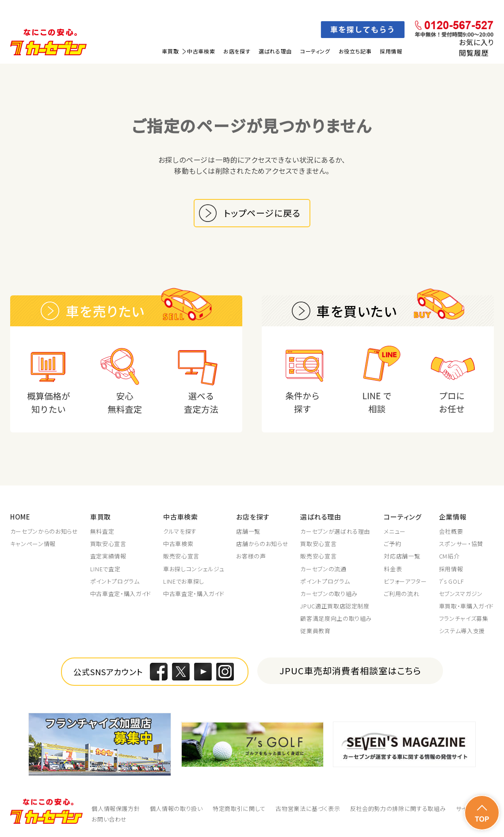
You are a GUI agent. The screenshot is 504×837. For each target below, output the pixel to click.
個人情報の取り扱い (176, 808)
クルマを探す (180, 531)
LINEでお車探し (184, 581)
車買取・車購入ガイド (467, 606)
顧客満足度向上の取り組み (336, 619)
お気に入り (476, 42)
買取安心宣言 (108, 544)
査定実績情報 (108, 556)
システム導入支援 (462, 631)
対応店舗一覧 (402, 556)
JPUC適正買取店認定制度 (335, 606)
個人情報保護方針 (116, 808)
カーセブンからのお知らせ (44, 531)
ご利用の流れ (401, 594)
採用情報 (391, 51)
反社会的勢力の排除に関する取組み (398, 808)
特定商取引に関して (239, 808)
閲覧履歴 (474, 53)
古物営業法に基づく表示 (308, 808)
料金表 (393, 569)
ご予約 (392, 544)
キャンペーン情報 (33, 544)
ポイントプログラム (115, 581)
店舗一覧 (248, 531)
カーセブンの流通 (323, 569)
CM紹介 (449, 556)
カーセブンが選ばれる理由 (335, 531)
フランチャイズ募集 (464, 619)
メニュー (395, 531)
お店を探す (237, 51)
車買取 (170, 51)
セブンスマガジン (461, 594)
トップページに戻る (262, 213)
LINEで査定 (105, 569)
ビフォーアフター (405, 581)
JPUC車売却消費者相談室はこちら (350, 671)
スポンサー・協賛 (461, 544)
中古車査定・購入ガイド (121, 594)
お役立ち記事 (355, 51)
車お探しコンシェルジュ (194, 569)
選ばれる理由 (275, 51)
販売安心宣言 (181, 556)
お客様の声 (251, 556)
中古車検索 (201, 51)
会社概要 (451, 531)
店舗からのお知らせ (262, 544)
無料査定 (102, 531)
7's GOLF (452, 581)
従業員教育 (315, 631)
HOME (20, 517)
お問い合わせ (109, 819)
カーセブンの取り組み (329, 594)
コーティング (315, 51)
